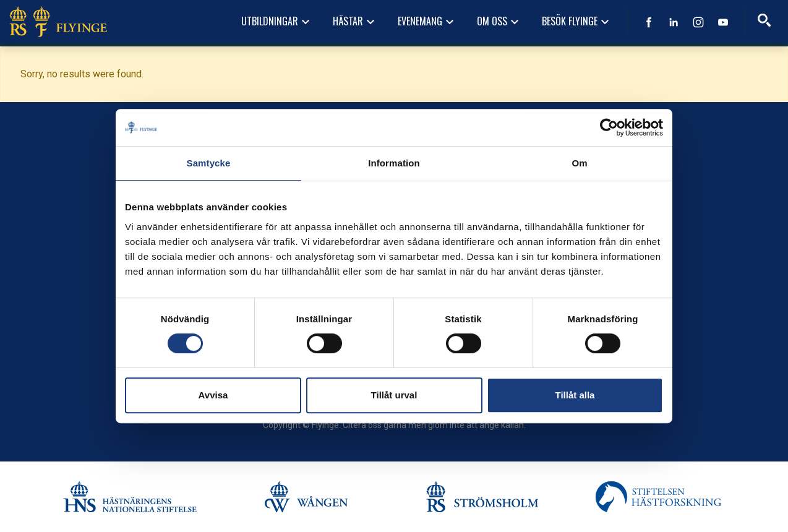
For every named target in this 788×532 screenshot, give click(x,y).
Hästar (355, 22)
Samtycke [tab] (209, 163)
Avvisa (213, 395)
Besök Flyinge (577, 22)
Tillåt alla (575, 395)
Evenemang (427, 22)
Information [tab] (394, 163)
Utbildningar (277, 22)
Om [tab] (579, 163)
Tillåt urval (394, 395)
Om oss (499, 22)
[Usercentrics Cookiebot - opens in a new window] (609, 127)
